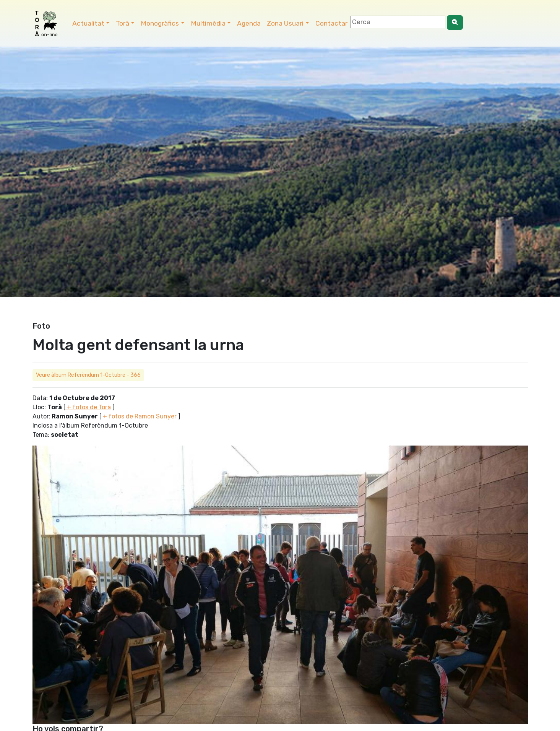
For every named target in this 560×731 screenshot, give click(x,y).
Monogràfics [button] (160, 23)
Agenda (249, 23)
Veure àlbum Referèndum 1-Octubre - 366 (88, 375)
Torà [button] (123, 23)
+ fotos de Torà (88, 407)
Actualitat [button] (88, 23)
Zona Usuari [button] (285, 23)
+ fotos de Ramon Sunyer (139, 416)
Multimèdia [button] (208, 23)
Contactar (331, 23)
